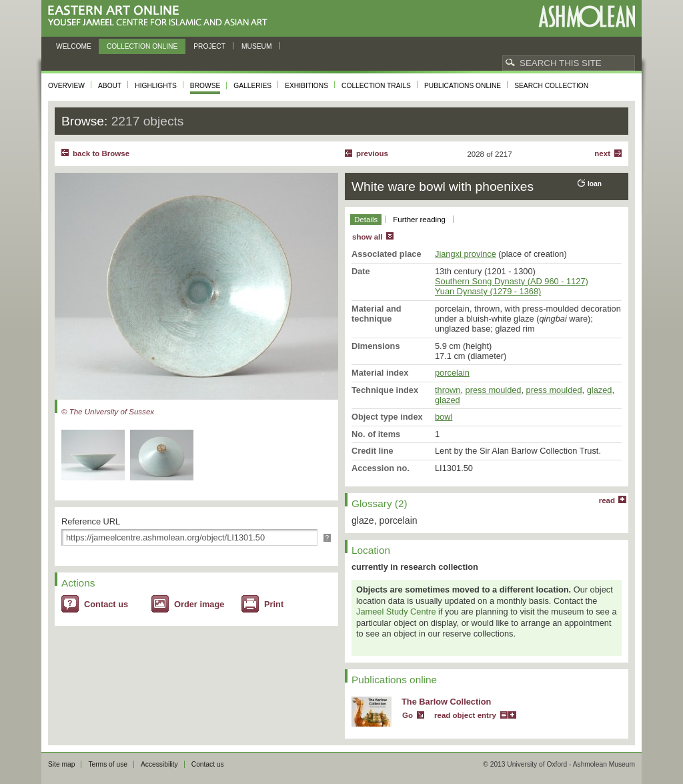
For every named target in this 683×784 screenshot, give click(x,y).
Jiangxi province (466, 254)
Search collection (551, 86)
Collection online (142, 46)
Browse (205, 86)
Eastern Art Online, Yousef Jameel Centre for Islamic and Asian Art (161, 16)
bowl (444, 417)
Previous (372, 153)
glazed (600, 390)
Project (209, 46)
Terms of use (108, 764)
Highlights (156, 86)
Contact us (106, 604)
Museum (257, 46)
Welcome (74, 46)
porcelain (452, 373)
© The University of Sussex (108, 412)
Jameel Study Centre (396, 612)
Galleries (252, 86)
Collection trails (376, 86)
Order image (199, 604)
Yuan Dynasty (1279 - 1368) (488, 291)
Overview (66, 86)
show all (367, 237)
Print (274, 604)
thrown (448, 390)
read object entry (465, 715)
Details (366, 220)
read (607, 500)
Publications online (463, 86)
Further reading (419, 220)
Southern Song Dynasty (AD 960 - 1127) (512, 281)
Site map (61, 764)
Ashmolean (587, 16)
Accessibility (159, 764)
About (110, 86)
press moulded (494, 390)
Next (602, 153)
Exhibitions (306, 86)
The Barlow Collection (446, 702)
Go (408, 715)
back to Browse (101, 153)
